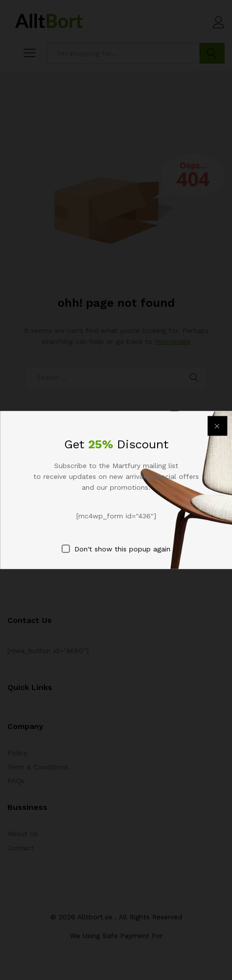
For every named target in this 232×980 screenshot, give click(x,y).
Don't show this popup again (122, 549)
